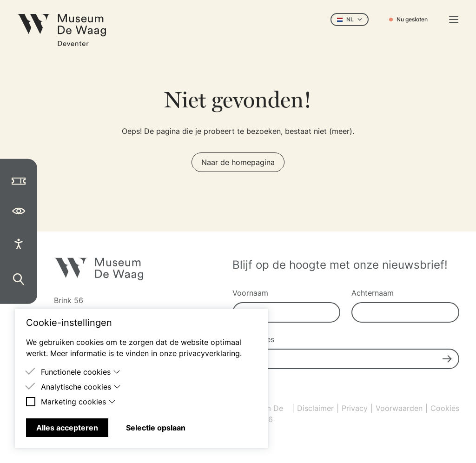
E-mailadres (253, 339)
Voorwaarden (399, 408)
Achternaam (373, 293)
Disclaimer (315, 408)
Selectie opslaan (156, 428)
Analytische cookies (81, 387)
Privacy (355, 408)
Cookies (445, 408)
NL (350, 19)
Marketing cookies (78, 402)
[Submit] (447, 359)
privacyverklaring (209, 353)
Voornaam (250, 293)
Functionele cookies (81, 372)
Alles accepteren (67, 428)
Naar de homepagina (238, 162)
